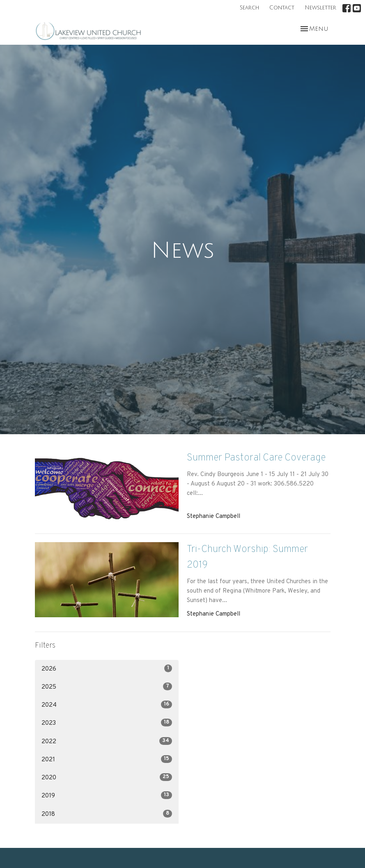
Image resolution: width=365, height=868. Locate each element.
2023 (107, 723)
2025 (107, 687)
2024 (107, 705)
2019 (107, 796)
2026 (107, 669)
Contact (282, 8)
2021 (107, 759)
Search (249, 8)
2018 (107, 814)
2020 (107, 778)
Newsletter (320, 8)
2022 (107, 741)
